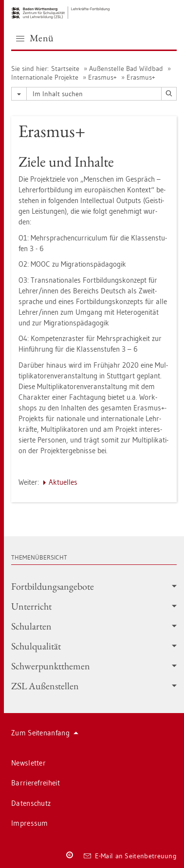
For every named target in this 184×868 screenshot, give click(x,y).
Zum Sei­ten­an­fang (45, 733)
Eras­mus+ (102, 77)
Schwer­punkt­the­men (94, 666)
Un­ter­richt (94, 606)
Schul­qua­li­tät (94, 646)
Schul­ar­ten (94, 626)
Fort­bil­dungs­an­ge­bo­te (94, 586)
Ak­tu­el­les (63, 482)
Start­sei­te (65, 68)
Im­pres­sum (30, 823)
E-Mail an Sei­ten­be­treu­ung (130, 856)
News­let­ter (28, 763)
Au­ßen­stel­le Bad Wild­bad (126, 68)
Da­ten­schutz (31, 803)
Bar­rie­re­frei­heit (36, 783)
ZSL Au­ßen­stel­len (94, 686)
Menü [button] (35, 38)
